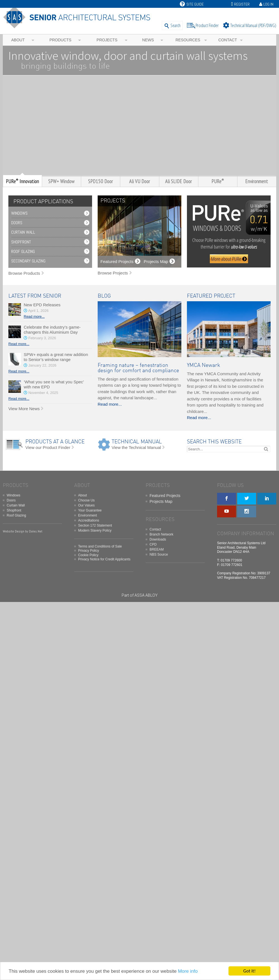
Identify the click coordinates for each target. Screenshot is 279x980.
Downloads (158, 539)
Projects (107, 40)
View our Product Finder (48, 447)
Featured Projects (165, 496)
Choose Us (86, 500)
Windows (19, 213)
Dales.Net (36, 531)
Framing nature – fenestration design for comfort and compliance (138, 368)
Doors (17, 223)
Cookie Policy (88, 555)
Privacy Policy (89, 551)
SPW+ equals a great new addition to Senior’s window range (56, 357)
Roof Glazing (23, 251)
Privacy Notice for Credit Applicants (104, 559)
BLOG (104, 296)
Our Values (86, 505)
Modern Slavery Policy (95, 530)
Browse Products (24, 273)
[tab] (42, 202)
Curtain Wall (23, 232)
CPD (153, 544)
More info (188, 971)
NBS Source (159, 554)
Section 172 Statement (95, 525)
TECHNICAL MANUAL (137, 442)
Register (242, 4)
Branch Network (161, 534)
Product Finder (207, 25)
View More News (24, 409)
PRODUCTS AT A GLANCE (55, 442)
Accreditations (89, 520)
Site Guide (192, 4)
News (148, 40)
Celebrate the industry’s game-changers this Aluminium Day (52, 330)
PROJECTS (113, 201)
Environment (87, 515)
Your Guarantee (90, 510)
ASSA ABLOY (146, 595)
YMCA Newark (204, 365)
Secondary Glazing (28, 261)
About (18, 40)
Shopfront (21, 242)
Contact (228, 40)
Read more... (34, 316)
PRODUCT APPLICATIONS (43, 202)
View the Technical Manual (136, 447)
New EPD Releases (42, 305)
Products (60, 40)
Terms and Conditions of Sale (100, 546)
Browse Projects (113, 273)
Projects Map (161, 501)
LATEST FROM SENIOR (35, 296)
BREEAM (157, 549)
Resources (188, 40)
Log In (268, 4)
